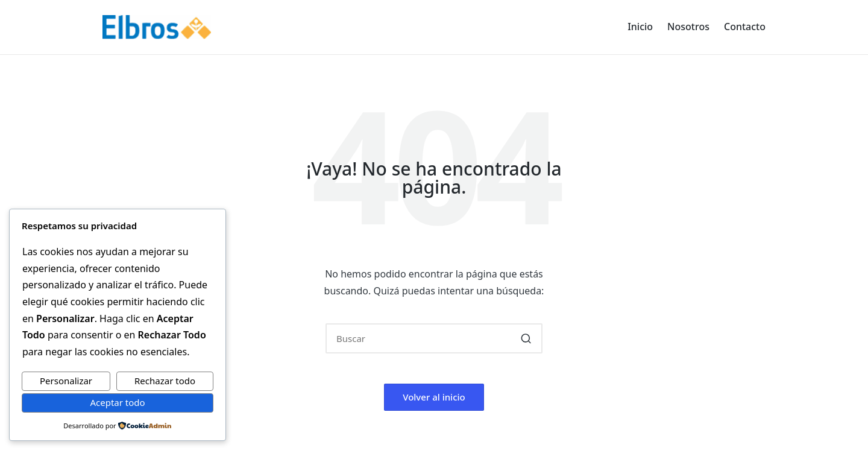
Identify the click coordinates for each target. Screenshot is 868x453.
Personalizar (66, 381)
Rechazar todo (165, 381)
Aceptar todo (117, 402)
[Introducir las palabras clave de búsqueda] (434, 338)
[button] (526, 338)
